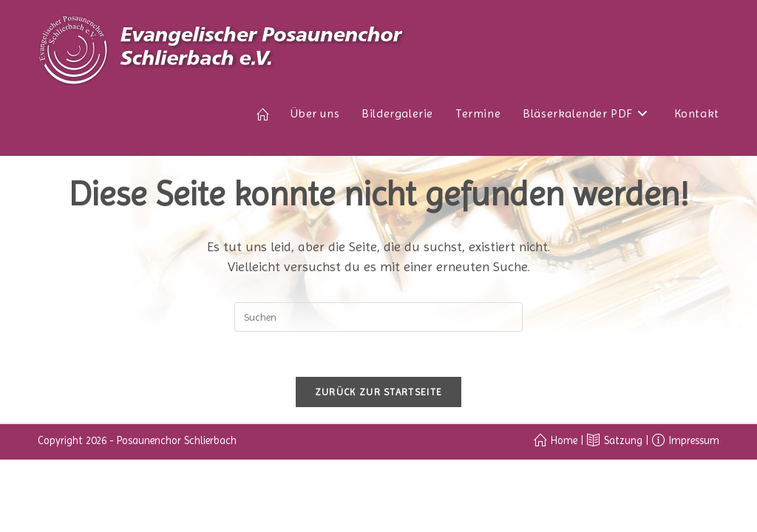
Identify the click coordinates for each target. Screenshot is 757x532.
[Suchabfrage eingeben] (378, 317)
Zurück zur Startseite (378, 392)
